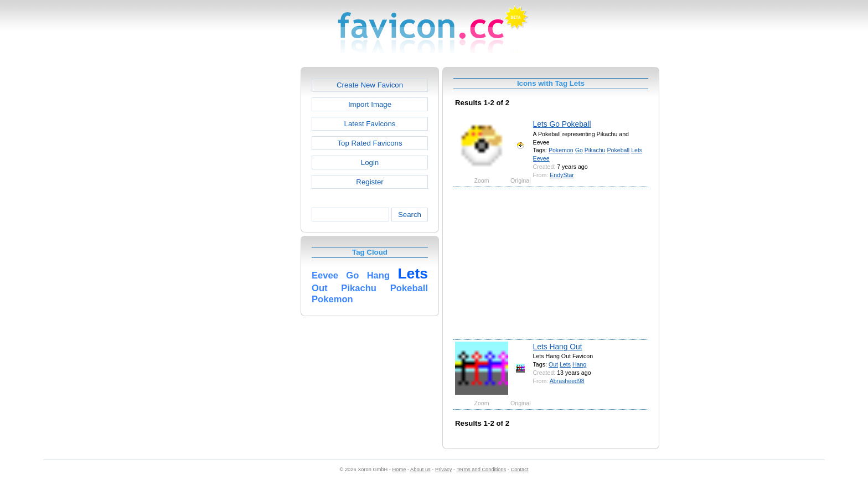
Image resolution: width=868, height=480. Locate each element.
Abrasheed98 (567, 381)
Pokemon (561, 150)
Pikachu (595, 150)
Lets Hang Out (558, 347)
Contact (520, 469)
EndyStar (562, 175)
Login (370, 162)
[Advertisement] (253, 233)
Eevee (541, 158)
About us (420, 469)
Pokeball (618, 150)
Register (370, 182)
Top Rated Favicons (370, 143)
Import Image (370, 104)
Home (399, 469)
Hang (579, 364)
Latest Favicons (370, 124)
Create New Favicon (370, 85)
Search (410, 215)
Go (579, 150)
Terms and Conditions (481, 469)
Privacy (443, 469)
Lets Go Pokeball (562, 124)
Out (553, 364)
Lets (637, 150)
